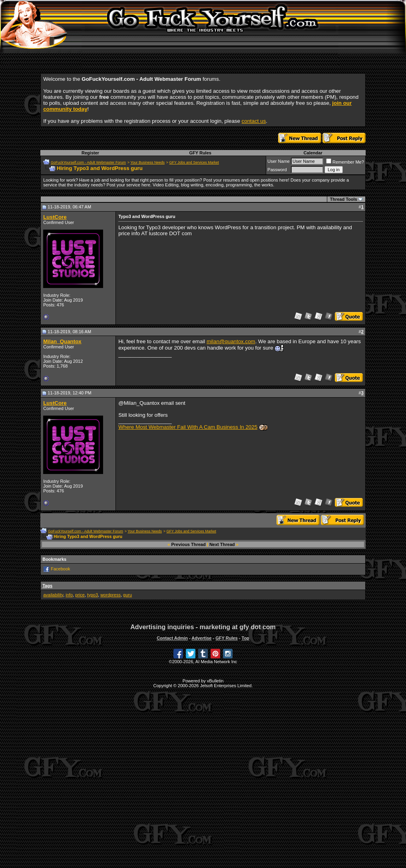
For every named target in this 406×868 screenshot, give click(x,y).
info (69, 595)
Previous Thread (189, 544)
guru (127, 595)
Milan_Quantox (62, 341)
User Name (279, 161)
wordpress (110, 595)
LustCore (55, 217)
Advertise (201, 638)
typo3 (93, 595)
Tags (47, 586)
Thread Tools (343, 199)
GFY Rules (200, 153)
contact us (254, 121)
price (80, 595)
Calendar (313, 153)
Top (245, 638)
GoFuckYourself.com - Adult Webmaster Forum (88, 162)
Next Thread (222, 544)
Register (90, 153)
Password (277, 170)
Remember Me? (345, 162)
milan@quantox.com (231, 341)
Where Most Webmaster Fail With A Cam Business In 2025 (188, 427)
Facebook (60, 569)
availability (53, 595)
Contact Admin (172, 638)
